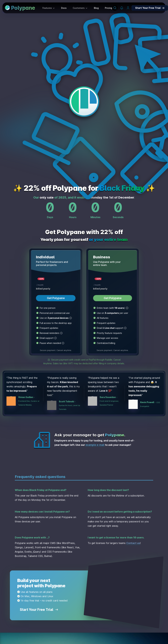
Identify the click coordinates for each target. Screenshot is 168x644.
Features (49, 8)
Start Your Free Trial (39, 610)
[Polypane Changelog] (122, 8)
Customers (80, 8)
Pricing (108, 8)
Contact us (133, 543)
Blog (96, 8)
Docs (64, 8)
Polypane (20, 8)
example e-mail (95, 445)
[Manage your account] (128, 8)
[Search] (115, 8)
